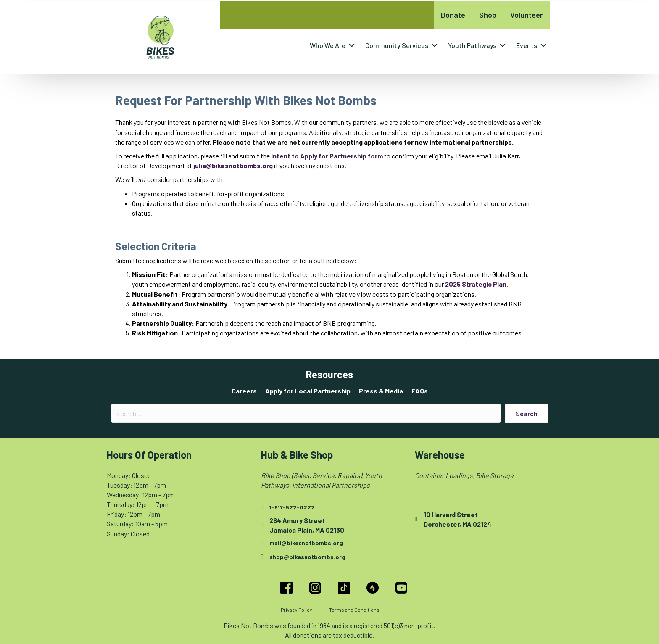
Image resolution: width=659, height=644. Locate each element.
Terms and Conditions (354, 610)
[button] (352, 45)
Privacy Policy (297, 610)
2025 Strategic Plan (476, 284)
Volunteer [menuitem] (527, 15)
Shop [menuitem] (488, 15)
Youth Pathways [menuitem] (472, 45)
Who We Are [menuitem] (328, 45)
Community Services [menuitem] (397, 45)
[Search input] (306, 413)
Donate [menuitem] (453, 15)
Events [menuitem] (527, 45)
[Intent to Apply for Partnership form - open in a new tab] (327, 156)
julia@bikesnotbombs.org (233, 165)
